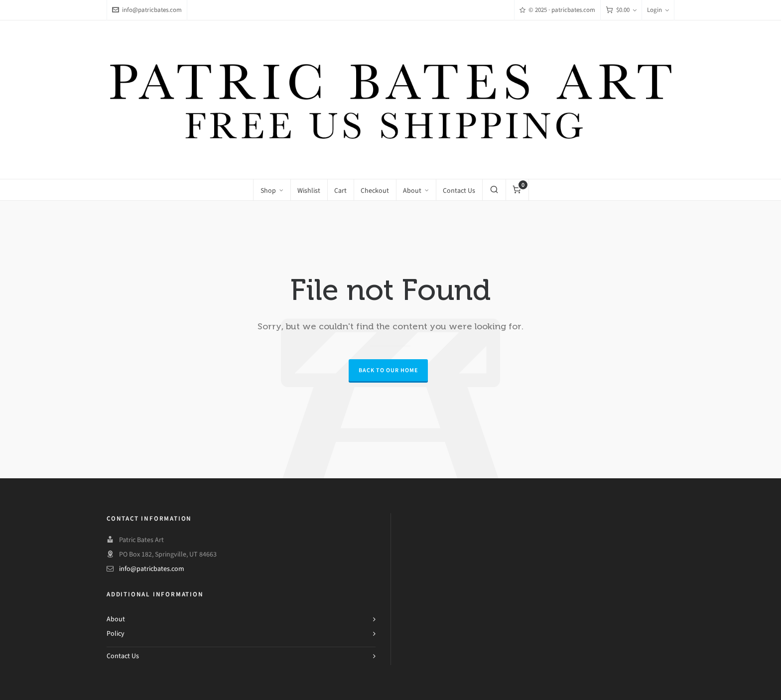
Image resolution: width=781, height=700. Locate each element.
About (116, 619)
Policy (116, 633)
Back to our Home (388, 370)
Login (658, 10)
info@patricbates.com (147, 10)
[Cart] (621, 10)
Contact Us (123, 656)
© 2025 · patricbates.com (557, 10)
